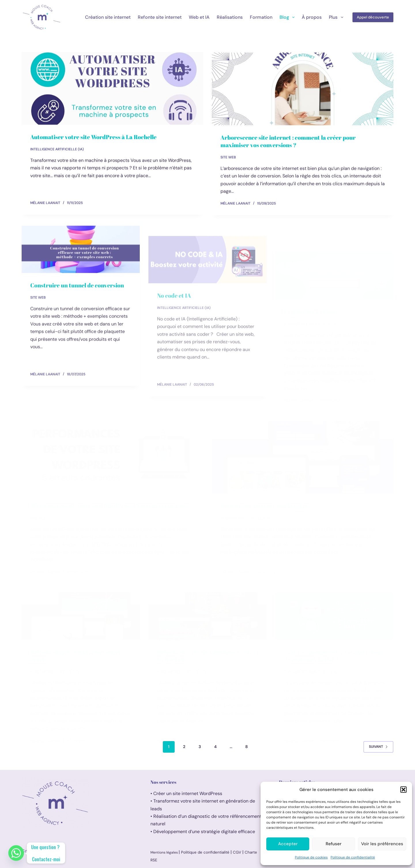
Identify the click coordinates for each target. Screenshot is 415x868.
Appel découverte (373, 17)
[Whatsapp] (16, 853)
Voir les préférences (382, 844)
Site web (228, 159)
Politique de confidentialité (353, 857)
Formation (261, 17)
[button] (403, 790)
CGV (237, 852)
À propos (312, 17)
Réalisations (230, 17)
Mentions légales (165, 852)
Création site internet (108, 17)
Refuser (334, 844)
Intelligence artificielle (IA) (57, 149)
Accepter (288, 844)
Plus (337, 17)
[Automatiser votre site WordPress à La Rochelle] (112, 89)
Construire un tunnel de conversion (77, 290)
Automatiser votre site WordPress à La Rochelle (93, 137)
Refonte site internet (160, 17)
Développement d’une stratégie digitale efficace (204, 832)
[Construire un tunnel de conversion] (81, 254)
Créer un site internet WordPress (188, 793)
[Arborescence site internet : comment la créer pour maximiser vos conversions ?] (303, 90)
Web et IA (199, 17)
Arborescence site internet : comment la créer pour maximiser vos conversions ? (288, 143)
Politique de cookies (311, 857)
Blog (288, 17)
